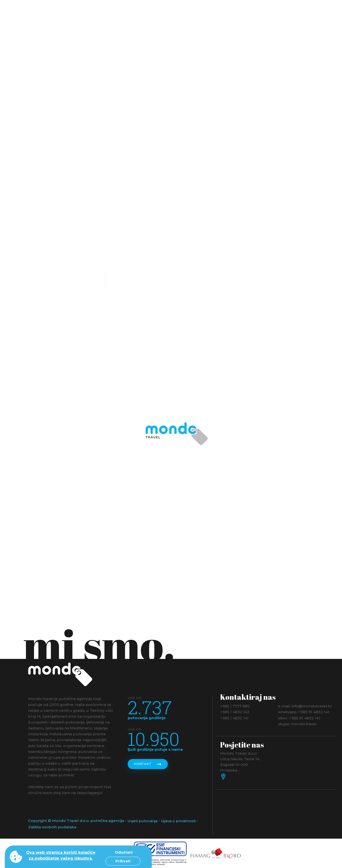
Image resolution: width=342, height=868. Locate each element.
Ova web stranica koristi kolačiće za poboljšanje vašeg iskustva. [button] (61, 855)
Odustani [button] (124, 852)
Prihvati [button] (123, 861)
